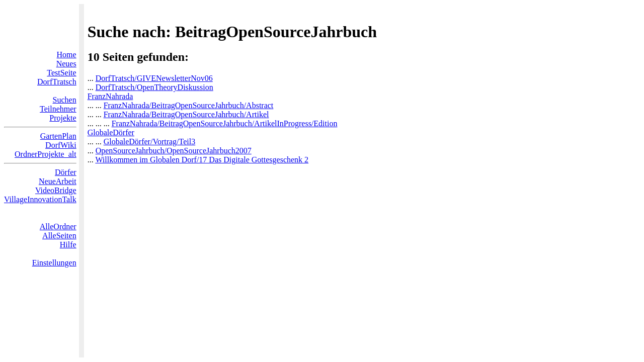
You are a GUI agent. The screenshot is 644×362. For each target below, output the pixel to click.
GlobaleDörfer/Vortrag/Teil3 (150, 142)
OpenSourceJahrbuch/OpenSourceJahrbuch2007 (174, 151)
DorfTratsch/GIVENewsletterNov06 (154, 78)
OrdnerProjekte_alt (46, 154)
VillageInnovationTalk (40, 199)
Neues (66, 64)
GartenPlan (58, 136)
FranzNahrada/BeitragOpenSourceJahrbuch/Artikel (186, 114)
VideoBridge (56, 190)
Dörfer (66, 172)
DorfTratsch (57, 82)
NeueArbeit (58, 181)
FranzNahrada (110, 96)
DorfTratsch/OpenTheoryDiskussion (154, 87)
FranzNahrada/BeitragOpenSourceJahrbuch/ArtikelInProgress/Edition (225, 123)
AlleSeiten (59, 236)
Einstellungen (54, 263)
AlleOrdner (58, 227)
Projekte (63, 118)
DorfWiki (61, 145)
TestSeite (61, 73)
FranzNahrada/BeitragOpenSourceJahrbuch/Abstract (189, 105)
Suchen (65, 100)
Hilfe (68, 245)
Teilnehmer (58, 109)
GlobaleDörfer (111, 132)
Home (67, 55)
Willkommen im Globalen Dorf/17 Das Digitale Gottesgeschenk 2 (202, 160)
